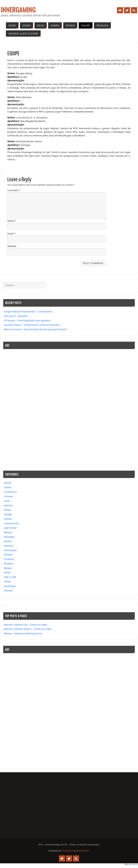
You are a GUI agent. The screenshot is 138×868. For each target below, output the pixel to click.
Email (11, 234)
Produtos (9, 559)
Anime (7, 483)
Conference (10, 492)
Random (9, 564)
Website (12, 246)
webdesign (134, 864)
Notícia (8, 541)
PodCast (8, 546)
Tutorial (8, 590)
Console (8, 496)
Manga (8, 532)
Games (8, 519)
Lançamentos (11, 523)
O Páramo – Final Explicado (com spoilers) (27, 320)
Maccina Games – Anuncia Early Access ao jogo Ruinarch (35, 329)
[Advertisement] (14, 406)
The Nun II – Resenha (16, 316)
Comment (14, 190)
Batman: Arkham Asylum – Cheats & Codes (28, 629)
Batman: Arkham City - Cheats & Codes (25, 625)
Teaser (7, 581)
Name (12, 221)
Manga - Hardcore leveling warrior (23, 633)
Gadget (8, 514)
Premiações (10, 550)
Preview (8, 555)
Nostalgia (9, 537)
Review (8, 568)
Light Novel (10, 528)
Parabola (68, 851)
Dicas (7, 501)
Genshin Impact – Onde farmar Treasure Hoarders (32, 325)
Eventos (8, 505)
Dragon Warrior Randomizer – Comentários (28, 311)
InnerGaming (18, 10)
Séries (7, 572)
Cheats (8, 487)
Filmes (7, 510)
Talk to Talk (10, 577)
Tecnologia (10, 586)
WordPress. (83, 851)
